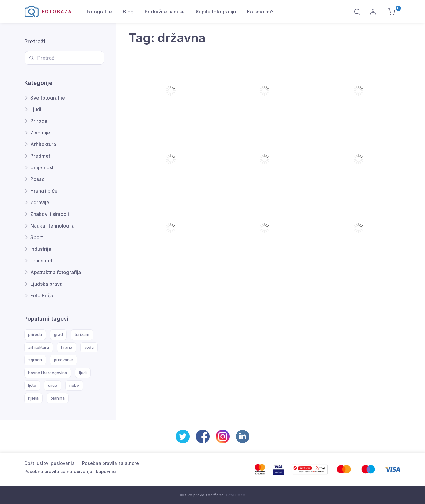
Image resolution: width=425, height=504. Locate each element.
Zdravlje (40, 202)
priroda (35, 334)
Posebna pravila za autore (110, 463)
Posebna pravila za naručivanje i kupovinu (70, 471)
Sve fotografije (48, 98)
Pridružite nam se (165, 12)
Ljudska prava (46, 284)
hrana (67, 347)
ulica (53, 385)
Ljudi (36, 109)
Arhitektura (43, 144)
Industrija (41, 249)
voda (89, 347)
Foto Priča (42, 295)
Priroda (39, 121)
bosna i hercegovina (48, 373)
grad (58, 334)
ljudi (83, 373)
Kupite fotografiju (216, 12)
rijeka (33, 398)
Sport (37, 237)
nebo (74, 385)
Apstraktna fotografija (56, 272)
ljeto (32, 385)
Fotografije (99, 12)
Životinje (40, 133)
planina (58, 398)
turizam (82, 334)
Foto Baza (236, 495)
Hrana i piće (44, 191)
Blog (128, 12)
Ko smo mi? (260, 12)
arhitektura (39, 347)
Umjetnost (42, 167)
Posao (38, 179)
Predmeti (41, 156)
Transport (42, 261)
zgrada (35, 360)
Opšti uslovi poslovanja (49, 463)
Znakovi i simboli (50, 214)
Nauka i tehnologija (52, 226)
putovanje (63, 360)
